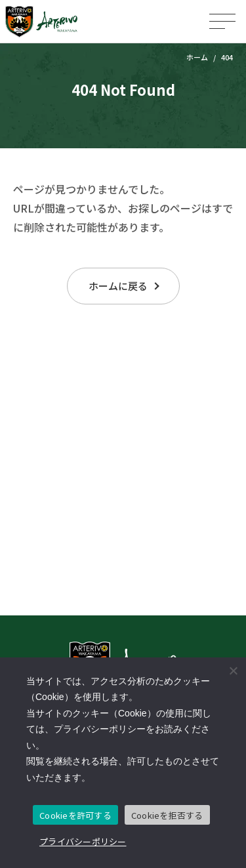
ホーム (197, 57)
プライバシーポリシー (83, 841)
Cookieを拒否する (167, 815)
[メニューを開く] (222, 21)
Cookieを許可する (75, 815)
